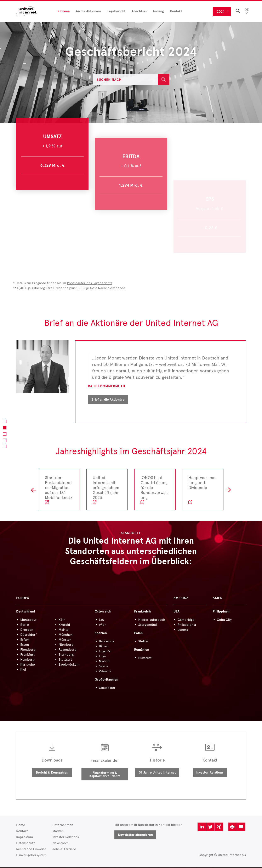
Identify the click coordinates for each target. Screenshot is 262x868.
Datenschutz (25, 844)
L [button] (33, 490)
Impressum (25, 838)
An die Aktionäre (89, 11)
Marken (58, 832)
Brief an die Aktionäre (108, 401)
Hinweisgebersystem (31, 856)
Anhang (158, 11)
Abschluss (139, 11)
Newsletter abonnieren (135, 836)
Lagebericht (116, 11)
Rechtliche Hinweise (31, 850)
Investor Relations (210, 774)
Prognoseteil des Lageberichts (90, 284)
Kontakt (176, 11)
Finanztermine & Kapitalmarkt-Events (105, 775)
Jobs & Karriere (64, 850)
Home (65, 11)
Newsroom (61, 844)
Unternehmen (63, 826)
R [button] (229, 490)
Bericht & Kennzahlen (52, 774)
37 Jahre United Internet (157, 774)
